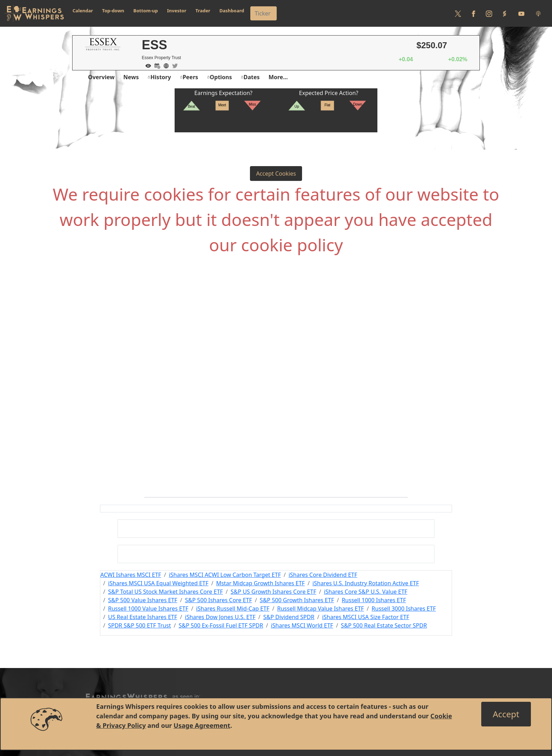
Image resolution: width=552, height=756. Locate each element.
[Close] (506, 714)
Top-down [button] (113, 11)
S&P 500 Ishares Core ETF (219, 600)
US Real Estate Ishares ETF (143, 617)
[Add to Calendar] (156, 65)
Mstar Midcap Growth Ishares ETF (261, 583)
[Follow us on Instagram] (489, 13)
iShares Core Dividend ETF (323, 575)
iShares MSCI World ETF (302, 625)
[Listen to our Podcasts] (538, 13)
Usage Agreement (202, 725)
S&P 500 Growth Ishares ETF (297, 600)
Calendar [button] (83, 11)
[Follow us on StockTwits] (504, 13)
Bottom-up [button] (146, 11)
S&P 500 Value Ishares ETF (143, 600)
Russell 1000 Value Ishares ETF (148, 609)
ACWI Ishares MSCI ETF (131, 575)
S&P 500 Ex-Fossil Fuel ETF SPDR (221, 625)
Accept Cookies (276, 174)
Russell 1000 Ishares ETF (374, 600)
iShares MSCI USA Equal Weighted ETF (158, 583)
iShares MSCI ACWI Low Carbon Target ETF (225, 575)
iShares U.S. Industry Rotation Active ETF (366, 583)
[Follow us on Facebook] (473, 13)
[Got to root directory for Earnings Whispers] (34, 13)
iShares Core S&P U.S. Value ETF (366, 592)
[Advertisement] (276, 339)
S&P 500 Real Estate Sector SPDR (384, 625)
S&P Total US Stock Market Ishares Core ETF (165, 592)
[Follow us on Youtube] (521, 13)
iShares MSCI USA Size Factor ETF (366, 617)
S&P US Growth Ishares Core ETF (273, 592)
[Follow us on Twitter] (458, 13)
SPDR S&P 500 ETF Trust (140, 625)
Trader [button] (203, 11)
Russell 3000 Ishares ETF (404, 609)
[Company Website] (164, 65)
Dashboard (232, 11)
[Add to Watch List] (146, 65)
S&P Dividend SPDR (289, 617)
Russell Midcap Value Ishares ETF (320, 609)
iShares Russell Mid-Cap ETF (233, 609)
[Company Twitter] (173, 65)
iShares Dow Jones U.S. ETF (220, 617)
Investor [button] (177, 11)
